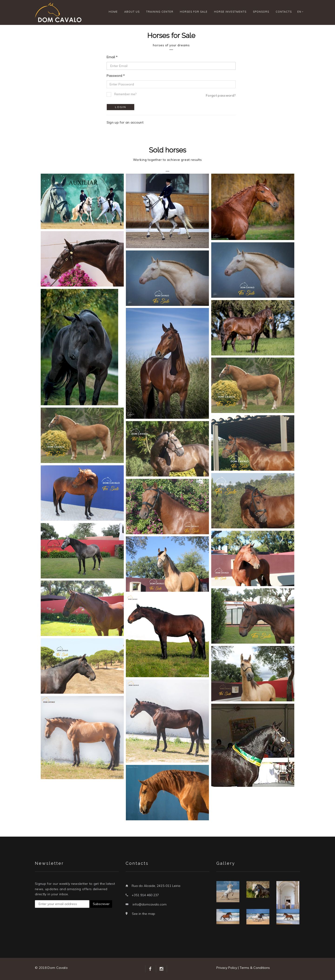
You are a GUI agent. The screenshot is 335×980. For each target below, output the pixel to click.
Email (111, 57)
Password (114, 76)
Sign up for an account (125, 122)
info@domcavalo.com (150, 904)
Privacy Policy (227, 968)
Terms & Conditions (255, 968)
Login (121, 107)
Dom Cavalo (58, 968)
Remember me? (125, 94)
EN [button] (299, 12)
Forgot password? (221, 95)
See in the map (144, 914)
